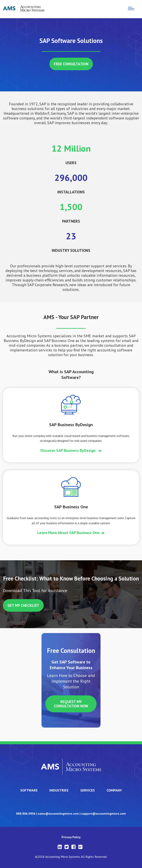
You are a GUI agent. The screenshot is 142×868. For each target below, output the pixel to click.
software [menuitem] (29, 790)
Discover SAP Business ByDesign (69, 450)
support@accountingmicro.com (104, 813)
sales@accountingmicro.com (58, 813)
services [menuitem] (88, 790)
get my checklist (23, 605)
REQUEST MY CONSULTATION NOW (71, 704)
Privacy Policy (71, 837)
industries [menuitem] (59, 790)
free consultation (71, 64)
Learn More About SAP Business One (68, 533)
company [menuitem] (114, 790)
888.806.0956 (26, 813)
